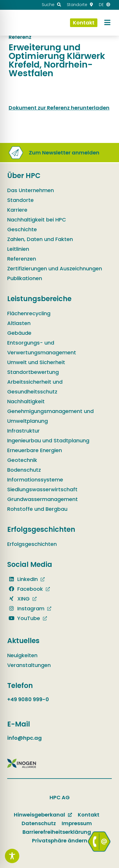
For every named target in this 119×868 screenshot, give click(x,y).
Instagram (26, 608)
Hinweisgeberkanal (39, 815)
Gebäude (19, 333)
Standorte (20, 200)
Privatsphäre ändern (60, 841)
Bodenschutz (24, 470)
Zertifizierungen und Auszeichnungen (55, 268)
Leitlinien (18, 249)
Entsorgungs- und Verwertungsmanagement (42, 348)
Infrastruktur (23, 431)
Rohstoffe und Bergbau (37, 509)
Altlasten (19, 323)
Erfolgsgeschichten (32, 544)
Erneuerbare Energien (35, 450)
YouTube (24, 618)
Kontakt (89, 815)
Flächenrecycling (29, 313)
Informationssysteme (35, 480)
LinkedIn (22, 579)
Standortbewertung (33, 372)
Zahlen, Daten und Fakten (40, 239)
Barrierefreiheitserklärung (57, 832)
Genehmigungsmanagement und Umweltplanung (50, 416)
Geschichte (22, 229)
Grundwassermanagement (42, 499)
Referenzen (22, 259)
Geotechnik (22, 460)
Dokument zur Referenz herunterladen (59, 108)
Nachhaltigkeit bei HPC (37, 220)
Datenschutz (39, 823)
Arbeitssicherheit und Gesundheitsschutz (35, 387)
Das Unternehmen (31, 190)
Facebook (25, 589)
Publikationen (25, 278)
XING (18, 599)
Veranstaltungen (29, 665)
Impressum (77, 823)
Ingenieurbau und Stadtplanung (48, 440)
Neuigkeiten (22, 655)
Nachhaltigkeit (26, 401)
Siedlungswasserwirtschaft (42, 489)
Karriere (17, 210)
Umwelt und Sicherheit (36, 362)
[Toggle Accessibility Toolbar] (12, 856)
